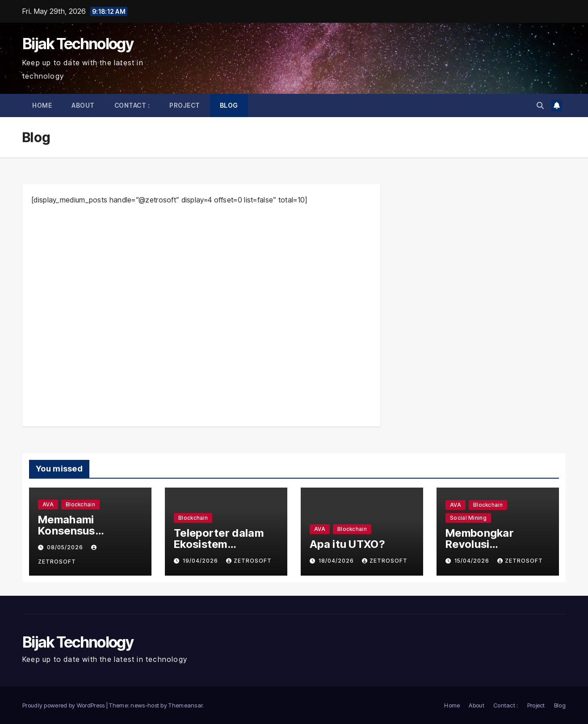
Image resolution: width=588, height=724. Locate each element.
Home (42, 105)
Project (185, 105)
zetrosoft (249, 561)
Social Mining (468, 518)
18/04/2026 (337, 561)
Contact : (132, 105)
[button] (540, 105)
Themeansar (185, 705)
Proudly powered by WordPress (64, 705)
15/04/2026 (473, 561)
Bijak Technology (78, 44)
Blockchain (80, 504)
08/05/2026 (66, 547)
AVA (48, 504)
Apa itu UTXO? (347, 544)
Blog (229, 105)
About (83, 105)
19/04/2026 (201, 561)
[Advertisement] (201, 316)
